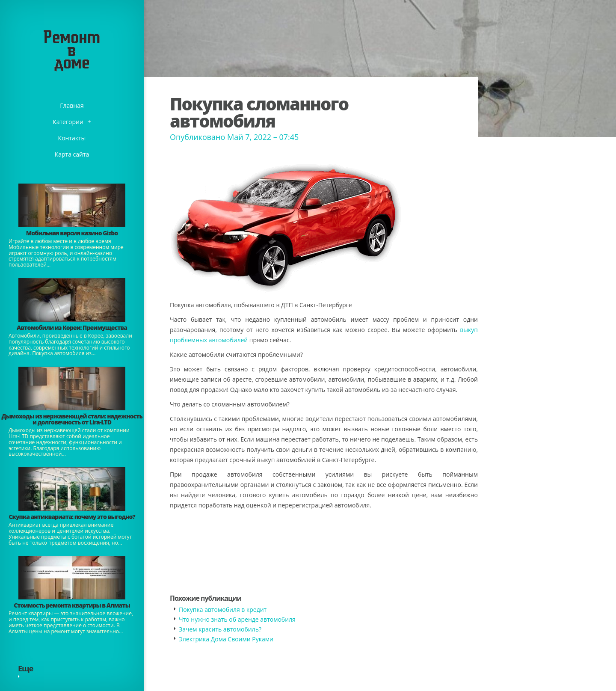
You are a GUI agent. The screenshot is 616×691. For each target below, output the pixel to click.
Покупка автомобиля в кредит (223, 609)
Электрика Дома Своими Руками (226, 639)
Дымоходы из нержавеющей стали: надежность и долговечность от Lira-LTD (72, 419)
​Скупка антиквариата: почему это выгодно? (72, 517)
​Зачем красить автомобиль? (220, 629)
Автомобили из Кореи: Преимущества (72, 328)
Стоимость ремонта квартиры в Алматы (72, 605)
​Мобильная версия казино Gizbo (72, 233)
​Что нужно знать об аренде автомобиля (237, 619)
